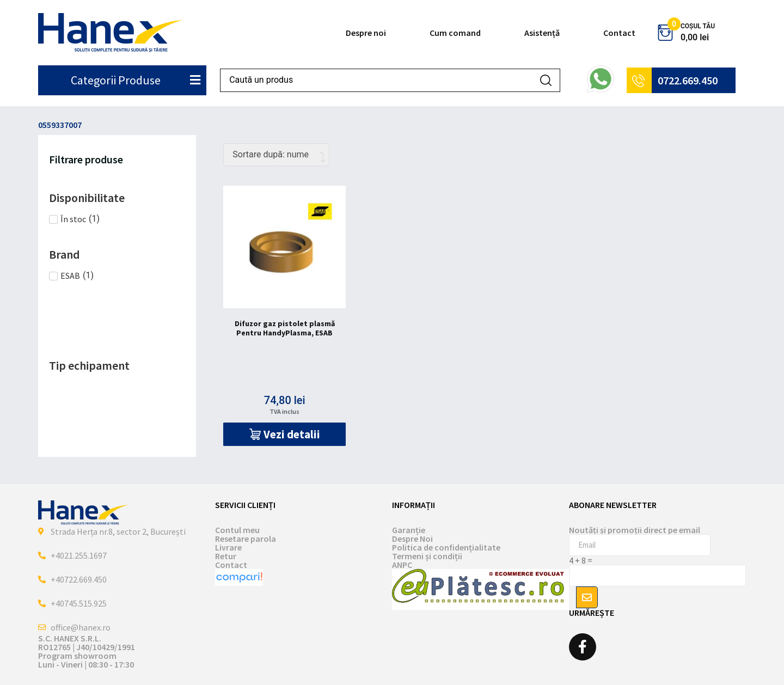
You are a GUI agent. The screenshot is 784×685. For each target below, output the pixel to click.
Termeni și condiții (427, 556)
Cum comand (455, 33)
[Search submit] (546, 80)
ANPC (402, 565)
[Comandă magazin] (276, 155)
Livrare (228, 547)
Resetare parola (246, 539)
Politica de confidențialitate (446, 547)
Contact (619, 33)
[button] (284, 434)
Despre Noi (412, 539)
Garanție (409, 530)
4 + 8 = (581, 560)
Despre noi (366, 33)
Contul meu (237, 530)
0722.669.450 (688, 80)
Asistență (542, 33)
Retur (226, 556)
